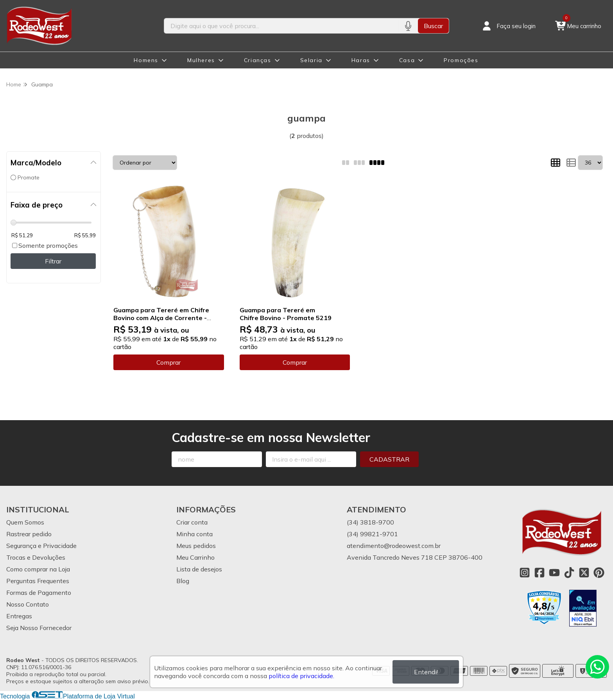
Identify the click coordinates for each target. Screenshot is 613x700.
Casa (407, 60)
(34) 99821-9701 (372, 534)
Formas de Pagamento (39, 593)
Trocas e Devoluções (36, 557)
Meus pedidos (196, 546)
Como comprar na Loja (38, 569)
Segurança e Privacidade (41, 546)
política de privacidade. (301, 676)
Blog (183, 581)
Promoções (461, 60)
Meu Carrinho (195, 557)
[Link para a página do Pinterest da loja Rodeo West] (599, 573)
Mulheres (201, 60)
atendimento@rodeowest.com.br (394, 546)
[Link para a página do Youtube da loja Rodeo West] (554, 573)
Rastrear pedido (29, 534)
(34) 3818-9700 (370, 522)
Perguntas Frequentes (38, 581)
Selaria (311, 60)
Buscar (433, 26)
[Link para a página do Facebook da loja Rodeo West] (540, 573)
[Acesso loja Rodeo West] (508, 26)
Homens (146, 60)
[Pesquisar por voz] (408, 26)
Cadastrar (389, 459)
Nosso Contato (28, 604)
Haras (361, 60)
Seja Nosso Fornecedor (39, 628)
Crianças (258, 60)
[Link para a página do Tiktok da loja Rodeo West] (569, 573)
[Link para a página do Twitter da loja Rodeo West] (584, 573)
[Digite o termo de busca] (281, 26)
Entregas (19, 616)
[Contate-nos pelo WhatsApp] (597, 667)
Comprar (168, 362)
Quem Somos (25, 522)
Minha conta (194, 534)
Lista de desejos (199, 569)
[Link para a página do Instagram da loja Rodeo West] (525, 573)
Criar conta (192, 522)
